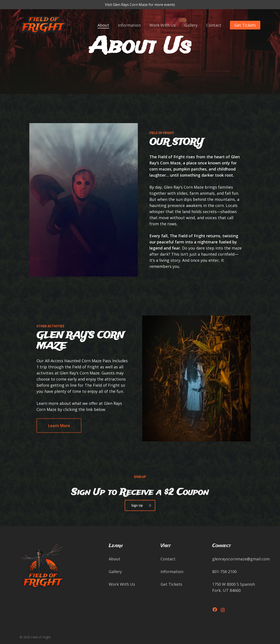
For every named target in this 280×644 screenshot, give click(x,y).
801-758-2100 (224, 572)
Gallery (115, 572)
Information (172, 572)
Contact (168, 559)
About (115, 559)
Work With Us (122, 584)
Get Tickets (171, 584)
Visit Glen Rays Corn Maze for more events (140, 5)
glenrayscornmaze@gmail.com (241, 559)
